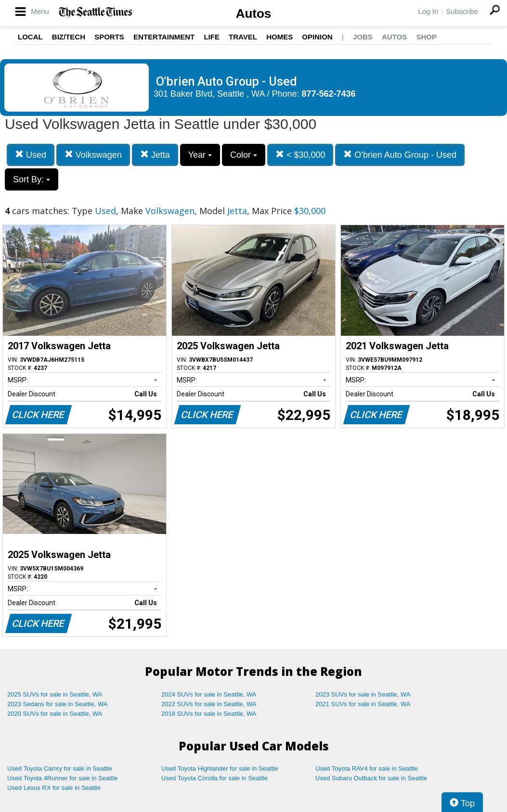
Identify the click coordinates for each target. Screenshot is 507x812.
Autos (254, 13)
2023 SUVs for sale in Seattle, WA (363, 694)
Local (30, 37)
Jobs (363, 37)
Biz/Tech (69, 37)
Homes (279, 37)
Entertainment (164, 37)
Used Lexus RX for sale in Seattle (54, 788)
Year (200, 155)
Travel (243, 37)
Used (31, 155)
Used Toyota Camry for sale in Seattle (60, 768)
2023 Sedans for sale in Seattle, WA (57, 704)
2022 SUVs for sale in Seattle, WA (209, 704)
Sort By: (32, 179)
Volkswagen (93, 155)
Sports (109, 37)
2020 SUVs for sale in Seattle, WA (55, 714)
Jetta (155, 155)
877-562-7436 (329, 94)
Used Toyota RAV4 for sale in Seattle (367, 768)
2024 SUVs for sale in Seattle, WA (209, 694)
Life (212, 37)
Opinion (317, 37)
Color (244, 155)
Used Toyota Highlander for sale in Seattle (220, 768)
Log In (428, 11)
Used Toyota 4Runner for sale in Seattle (63, 778)
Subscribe (462, 11)
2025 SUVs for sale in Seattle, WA (55, 694)
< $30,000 (300, 155)
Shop (426, 37)
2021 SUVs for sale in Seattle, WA (363, 704)
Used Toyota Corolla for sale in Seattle (214, 778)
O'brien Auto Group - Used (400, 155)
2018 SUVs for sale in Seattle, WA (209, 714)
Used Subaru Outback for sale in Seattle (371, 778)
